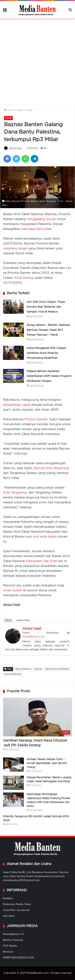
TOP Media (10, 946)
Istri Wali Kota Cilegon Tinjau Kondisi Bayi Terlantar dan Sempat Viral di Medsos (46, 307)
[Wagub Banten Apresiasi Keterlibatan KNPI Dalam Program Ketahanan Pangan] (13, 376)
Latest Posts (23, 620)
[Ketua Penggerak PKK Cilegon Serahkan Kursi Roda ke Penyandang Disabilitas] (13, 353)
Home (9, 110)
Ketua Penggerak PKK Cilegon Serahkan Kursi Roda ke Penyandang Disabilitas (46, 353)
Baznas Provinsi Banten (57, 669)
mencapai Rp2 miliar (36, 229)
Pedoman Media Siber (17, 904)
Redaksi (8, 898)
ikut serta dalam (45, 537)
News (20, 110)
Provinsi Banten (36, 419)
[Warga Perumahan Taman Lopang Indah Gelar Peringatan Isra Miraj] (13, 783)
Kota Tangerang (15, 493)
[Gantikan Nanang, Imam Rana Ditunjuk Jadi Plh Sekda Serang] (37, 717)
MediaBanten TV (13, 934)
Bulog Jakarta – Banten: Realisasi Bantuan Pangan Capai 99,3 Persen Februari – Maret (48, 330)
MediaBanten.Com (33, 637)
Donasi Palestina (13, 674)
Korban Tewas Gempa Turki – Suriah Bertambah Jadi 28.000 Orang (47, 763)
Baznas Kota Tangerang (51, 468)
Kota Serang (24, 278)
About (8, 620)
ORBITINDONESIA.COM (18, 958)
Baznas (38, 669)
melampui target (15, 249)
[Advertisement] (37, 59)
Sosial (29, 110)
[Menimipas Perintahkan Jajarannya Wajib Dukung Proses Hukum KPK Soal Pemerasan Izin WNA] (13, 800)
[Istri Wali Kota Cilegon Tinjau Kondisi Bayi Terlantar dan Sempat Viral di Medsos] (13, 307)
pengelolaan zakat (17, 405)
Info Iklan (9, 916)
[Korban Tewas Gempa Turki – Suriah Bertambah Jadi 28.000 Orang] (13, 765)
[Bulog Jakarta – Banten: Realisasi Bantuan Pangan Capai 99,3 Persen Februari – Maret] (13, 330)
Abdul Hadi (15, 148)
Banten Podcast (13, 940)
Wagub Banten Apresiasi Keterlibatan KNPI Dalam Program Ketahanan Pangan (49, 376)
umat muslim (13, 590)
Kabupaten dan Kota (41, 561)
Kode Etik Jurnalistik (16, 910)
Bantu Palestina (23, 669)
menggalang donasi (41, 219)
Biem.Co (8, 952)
